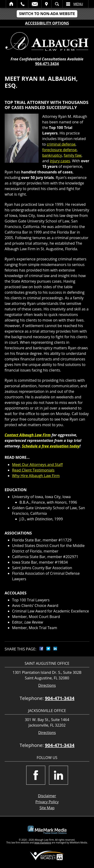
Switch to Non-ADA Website (47, 14)
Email (35, 4)
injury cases (60, 161)
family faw (73, 155)
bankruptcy (52, 155)
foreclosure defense (60, 150)
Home (11, 4)
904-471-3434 (47, 64)
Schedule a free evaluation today (51, 446)
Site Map (47, 808)
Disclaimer (47, 796)
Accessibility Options (47, 23)
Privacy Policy (47, 802)
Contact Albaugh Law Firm (28, 435)
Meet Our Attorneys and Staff (37, 465)
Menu (78, 4)
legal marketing (43, 843)
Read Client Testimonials (33, 470)
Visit (46, 4)
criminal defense (61, 144)
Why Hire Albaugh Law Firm (36, 476)
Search (57, 4)
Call (23, 4)
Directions (47, 685)
